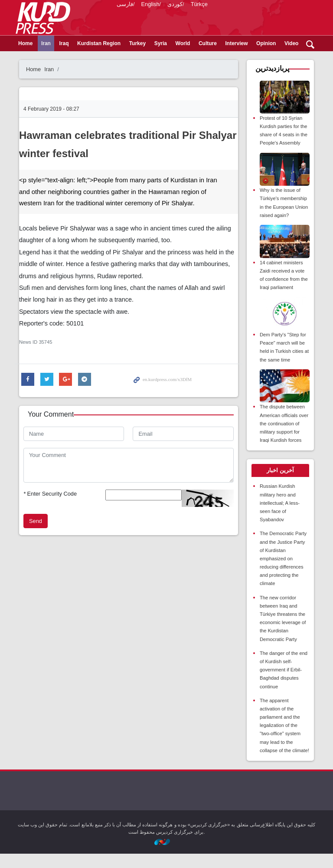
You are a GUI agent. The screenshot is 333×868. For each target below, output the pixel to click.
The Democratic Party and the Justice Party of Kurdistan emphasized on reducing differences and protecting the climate (283, 573)
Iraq (64, 58)
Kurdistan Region (99, 58)
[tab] (280, 485)
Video (291, 58)
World (183, 58)
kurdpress (215, 17)
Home (25, 58)
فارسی (125, 39)
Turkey (137, 58)
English (150, 39)
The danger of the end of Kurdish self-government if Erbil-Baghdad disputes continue (284, 684)
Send (36, 535)
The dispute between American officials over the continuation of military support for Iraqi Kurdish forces (284, 438)
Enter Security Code (50, 508)
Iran (46, 58)
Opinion (266, 58)
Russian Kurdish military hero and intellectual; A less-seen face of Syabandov (280, 518)
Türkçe (199, 39)
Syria (161, 58)
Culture (208, 58)
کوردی (175, 39)
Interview (237, 58)
